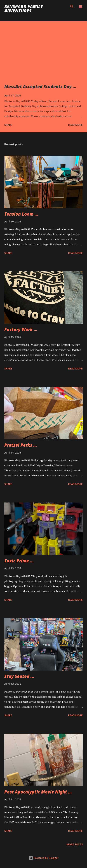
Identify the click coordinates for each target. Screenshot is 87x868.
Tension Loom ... (21, 214)
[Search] (72, 6)
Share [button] (8, 125)
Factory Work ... (21, 329)
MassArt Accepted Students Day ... (40, 86)
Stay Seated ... (19, 676)
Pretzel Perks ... (21, 445)
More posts (75, 844)
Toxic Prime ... (19, 561)
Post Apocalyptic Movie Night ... (38, 792)
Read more (75, 125)
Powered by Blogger (44, 858)
